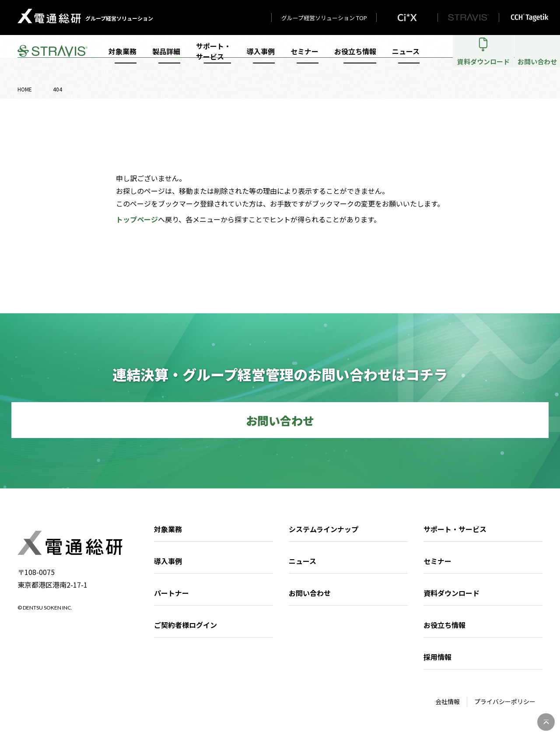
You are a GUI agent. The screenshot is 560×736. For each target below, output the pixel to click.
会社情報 (448, 701)
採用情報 (437, 657)
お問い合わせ (310, 593)
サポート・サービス (213, 58)
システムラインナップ (324, 529)
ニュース (406, 58)
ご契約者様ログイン (185, 625)
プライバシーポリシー (505, 701)
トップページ (137, 219)
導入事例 (261, 58)
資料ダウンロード (451, 593)
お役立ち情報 (355, 58)
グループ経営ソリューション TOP (324, 18)
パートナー (171, 593)
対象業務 (122, 58)
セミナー (304, 58)
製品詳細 (166, 58)
